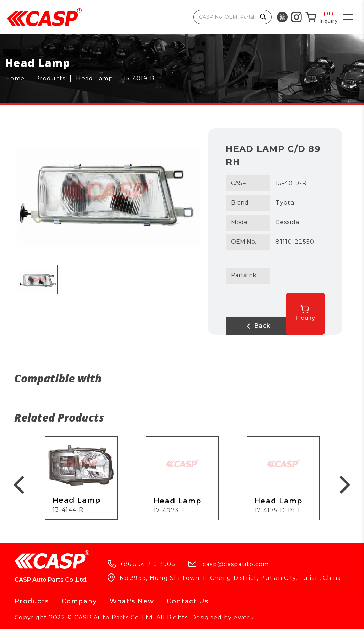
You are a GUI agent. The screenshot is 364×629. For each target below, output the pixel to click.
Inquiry (311, 311)
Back (255, 326)
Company (79, 601)
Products (32, 601)
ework (244, 617)
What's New (132, 601)
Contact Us (188, 601)
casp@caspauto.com (236, 564)
